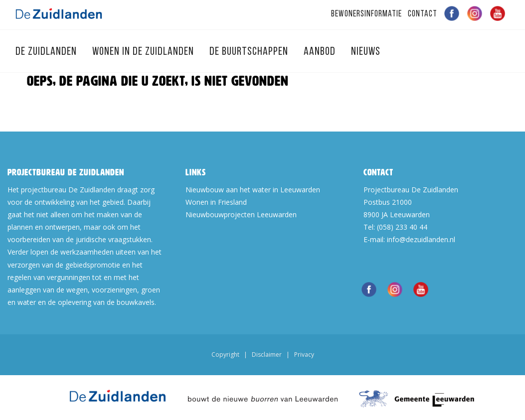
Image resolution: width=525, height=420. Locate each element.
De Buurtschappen (250, 52)
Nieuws (366, 52)
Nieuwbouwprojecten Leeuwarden (241, 214)
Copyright (225, 354)
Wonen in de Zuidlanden (144, 52)
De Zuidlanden (47, 52)
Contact (423, 14)
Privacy (304, 354)
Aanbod (321, 52)
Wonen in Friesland (216, 202)
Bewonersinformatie (366, 14)
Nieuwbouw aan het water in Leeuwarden (253, 190)
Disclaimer (267, 354)
